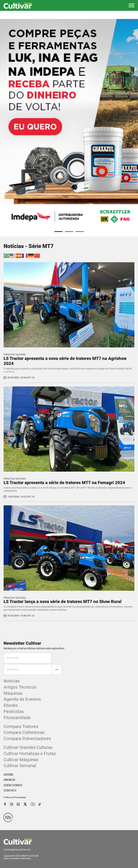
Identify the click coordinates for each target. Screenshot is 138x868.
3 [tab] (80, 232)
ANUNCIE (9, 780)
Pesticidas (14, 712)
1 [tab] (58, 232)
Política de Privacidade (15, 797)
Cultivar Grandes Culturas (28, 747)
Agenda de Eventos (22, 699)
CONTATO (10, 790)
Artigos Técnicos (20, 687)
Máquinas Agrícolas (15, 354)
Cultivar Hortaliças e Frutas (30, 754)
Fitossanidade (17, 718)
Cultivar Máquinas (21, 760)
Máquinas (13, 693)
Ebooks (11, 705)
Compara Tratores (21, 726)
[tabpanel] (69, 124)
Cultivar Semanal (20, 766)
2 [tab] (69, 232)
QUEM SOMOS (13, 785)
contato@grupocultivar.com (17, 850)
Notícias (12, 681)
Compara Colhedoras (24, 732)
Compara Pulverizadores (27, 739)
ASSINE (8, 775)
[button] (132, 5)
